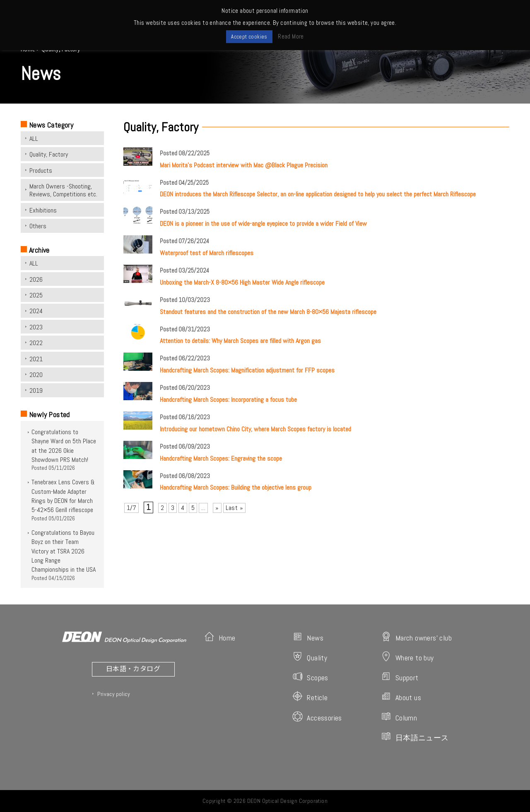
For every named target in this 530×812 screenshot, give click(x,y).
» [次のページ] (217, 508)
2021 (36, 359)
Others (38, 226)
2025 (36, 295)
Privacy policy (113, 694)
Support (400, 677)
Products (41, 170)
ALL (34, 139)
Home (220, 637)
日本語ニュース (415, 737)
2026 (36, 279)
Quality (310, 657)
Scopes (310, 677)
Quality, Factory (49, 154)
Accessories (317, 717)
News (308, 637)
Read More (291, 36)
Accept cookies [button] (249, 37)
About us (401, 697)
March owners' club (416, 637)
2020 (36, 375)
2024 (36, 311)
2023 (36, 327)
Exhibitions (43, 210)
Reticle (310, 697)
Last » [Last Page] (234, 508)
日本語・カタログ (133, 668)
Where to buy (407, 657)
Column (399, 717)
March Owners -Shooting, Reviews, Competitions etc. (63, 190)
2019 (36, 390)
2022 (36, 343)
